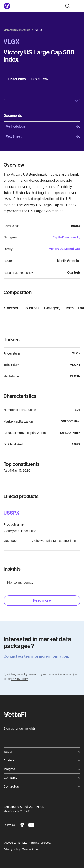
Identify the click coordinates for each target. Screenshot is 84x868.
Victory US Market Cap (65, 249)
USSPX (11, 513)
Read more (42, 600)
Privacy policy (12, 849)
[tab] (17, 79)
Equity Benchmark (66, 237)
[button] (77, 6)
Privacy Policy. (20, 679)
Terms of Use (30, 849)
